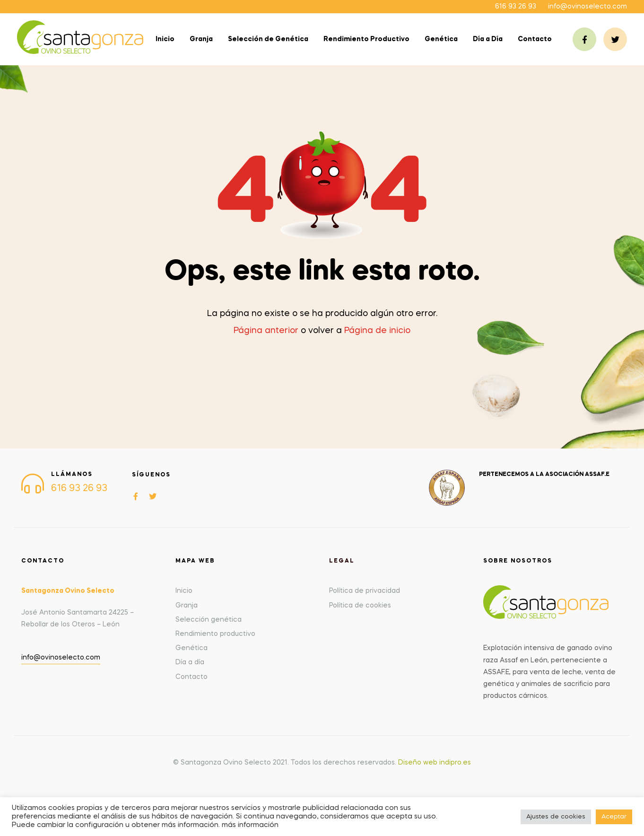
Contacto (535, 39)
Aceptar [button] (614, 817)
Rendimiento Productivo (366, 39)
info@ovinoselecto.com (587, 7)
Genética (441, 39)
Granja (201, 39)
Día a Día (488, 39)
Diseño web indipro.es (435, 763)
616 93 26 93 (516, 7)
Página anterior (266, 331)
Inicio (165, 39)
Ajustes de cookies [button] (556, 817)
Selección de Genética (268, 39)
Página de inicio (377, 331)
